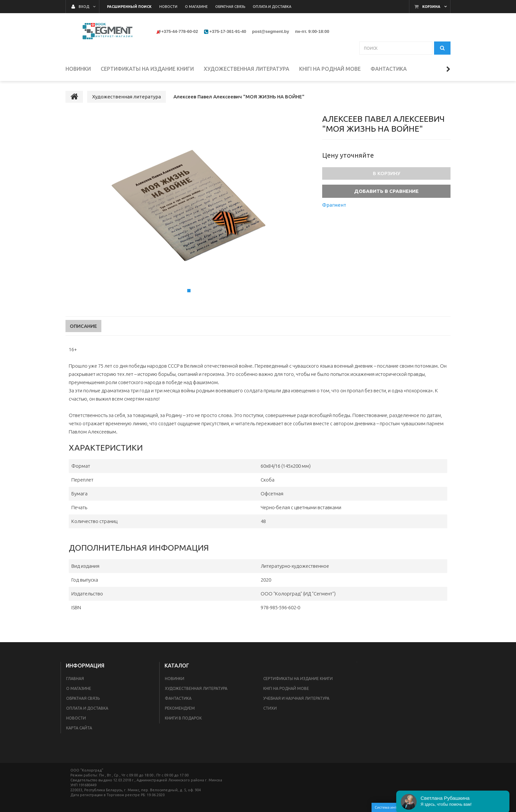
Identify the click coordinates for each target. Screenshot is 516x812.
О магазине (79, 688)
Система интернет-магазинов (409, 807)
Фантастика (178, 698)
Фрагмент (334, 205)
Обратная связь (83, 698)
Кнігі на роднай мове (286, 688)
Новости (76, 718)
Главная (75, 679)
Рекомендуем (180, 708)
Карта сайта (79, 728)
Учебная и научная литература (296, 698)
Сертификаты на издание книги (298, 679)
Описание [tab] (83, 326)
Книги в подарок (183, 718)
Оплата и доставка (87, 708)
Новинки (175, 679)
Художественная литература (196, 688)
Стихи (270, 708)
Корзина (431, 7)
